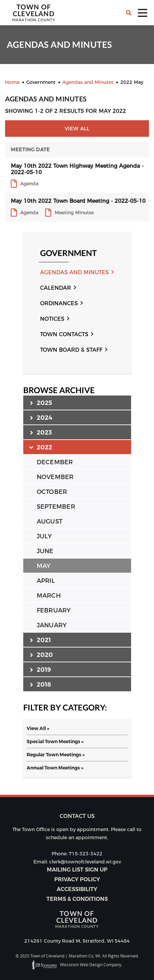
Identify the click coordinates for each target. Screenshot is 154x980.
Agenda (29, 184)
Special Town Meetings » (55, 741)
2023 (41, 432)
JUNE (45, 551)
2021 (41, 640)
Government (68, 253)
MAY (44, 566)
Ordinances (59, 303)
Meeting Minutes (74, 213)
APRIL (46, 581)
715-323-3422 (86, 854)
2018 (41, 684)
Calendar (56, 288)
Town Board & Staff (71, 350)
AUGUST (50, 521)
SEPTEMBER (56, 507)
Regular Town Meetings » (56, 755)
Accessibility (77, 889)
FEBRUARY (54, 610)
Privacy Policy (77, 879)
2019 (41, 669)
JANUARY (52, 625)
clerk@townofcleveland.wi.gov (85, 862)
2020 (42, 655)
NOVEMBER (55, 477)
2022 (41, 447)
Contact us (77, 816)
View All (77, 129)
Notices (52, 319)
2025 (41, 403)
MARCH (49, 596)
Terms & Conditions (77, 899)
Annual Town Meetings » (55, 768)
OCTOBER (52, 492)
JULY (44, 536)
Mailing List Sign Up (77, 870)
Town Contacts (64, 334)
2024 (41, 417)
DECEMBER (55, 462)
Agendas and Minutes (74, 272)
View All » (38, 728)
